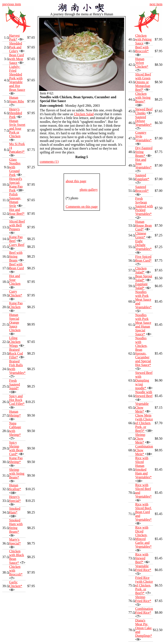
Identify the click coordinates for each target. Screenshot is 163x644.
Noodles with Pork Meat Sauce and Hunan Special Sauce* (143, 325)
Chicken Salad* (141, 270)
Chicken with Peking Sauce (143, 39)
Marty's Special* (15, 541)
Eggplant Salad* (141, 286)
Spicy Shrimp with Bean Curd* (16, 448)
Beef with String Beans (16, 256)
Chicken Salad (84, 114)
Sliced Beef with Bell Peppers (17, 225)
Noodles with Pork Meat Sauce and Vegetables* (143, 300)
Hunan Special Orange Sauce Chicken (15, 322)
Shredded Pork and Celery (16, 47)
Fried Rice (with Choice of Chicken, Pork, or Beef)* (144, 585)
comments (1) (49, 162)
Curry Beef (17, 245)
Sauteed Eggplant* (142, 177)
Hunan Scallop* (15, 487)
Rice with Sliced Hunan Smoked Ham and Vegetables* (143, 468)
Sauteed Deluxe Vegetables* (143, 121)
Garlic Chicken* (16, 584)
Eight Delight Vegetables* (143, 245)
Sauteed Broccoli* (142, 189)
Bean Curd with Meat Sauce (16, 59)
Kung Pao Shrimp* (16, 460)
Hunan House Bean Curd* (143, 225)
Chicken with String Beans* (143, 98)
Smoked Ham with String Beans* (16, 526)
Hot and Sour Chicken (15, 280)
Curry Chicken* (16, 293)
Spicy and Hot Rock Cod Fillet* (17, 400)
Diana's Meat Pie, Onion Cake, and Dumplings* (144, 628)
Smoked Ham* (15, 510)
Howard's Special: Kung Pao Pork (16, 185)
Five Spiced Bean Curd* (143, 259)
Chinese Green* (141, 235)
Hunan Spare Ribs (17, 99)
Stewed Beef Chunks (144, 111)
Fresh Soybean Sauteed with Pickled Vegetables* (144, 206)
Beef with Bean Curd (16, 266)
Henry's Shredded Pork (16, 113)
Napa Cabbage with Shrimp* (15, 429)
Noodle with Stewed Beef (144, 394)
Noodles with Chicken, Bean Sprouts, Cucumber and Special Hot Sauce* (143, 351)
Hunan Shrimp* (15, 413)
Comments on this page (82, 207)
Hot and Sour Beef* (17, 212)
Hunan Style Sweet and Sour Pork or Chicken (17, 128)
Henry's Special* (15, 499)
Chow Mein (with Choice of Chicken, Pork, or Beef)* (144, 423)
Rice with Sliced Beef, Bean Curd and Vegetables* (143, 512)
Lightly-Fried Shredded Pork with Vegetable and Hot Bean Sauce (17, 78)
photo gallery (89, 190)
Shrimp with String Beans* (17, 474)
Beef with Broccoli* (142, 49)
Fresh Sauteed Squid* (15, 384)
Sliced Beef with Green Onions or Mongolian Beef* (143, 82)
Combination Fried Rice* (144, 611)
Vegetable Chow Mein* (142, 408)
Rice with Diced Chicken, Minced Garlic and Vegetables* (143, 537)
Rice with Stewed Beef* (142, 558)
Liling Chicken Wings (15, 342)
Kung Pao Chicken (16, 305)
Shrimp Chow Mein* (140, 438)
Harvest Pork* (14, 37)
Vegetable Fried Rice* (143, 568)
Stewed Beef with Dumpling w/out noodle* (144, 380)
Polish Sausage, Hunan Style (15, 200)
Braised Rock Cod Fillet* (16, 353)
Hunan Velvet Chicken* (142, 63)
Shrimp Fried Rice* (143, 599)
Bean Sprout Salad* (144, 278)
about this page (76, 181)
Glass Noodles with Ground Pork (15, 167)
